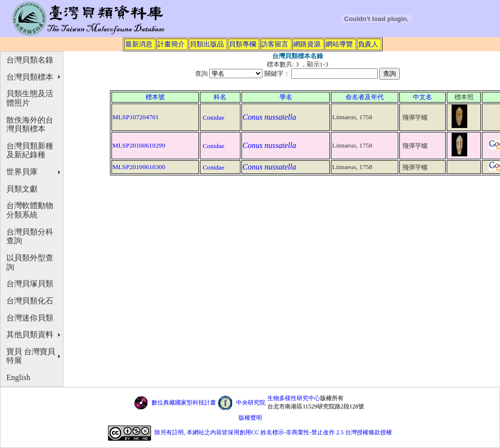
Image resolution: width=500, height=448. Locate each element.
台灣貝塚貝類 (30, 284)
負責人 (368, 44)
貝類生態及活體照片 (30, 98)
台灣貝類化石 (30, 301)
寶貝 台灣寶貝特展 (31, 356)
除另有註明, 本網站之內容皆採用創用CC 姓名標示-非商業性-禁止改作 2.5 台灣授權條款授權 (273, 432)
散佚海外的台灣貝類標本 (30, 125)
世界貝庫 (22, 172)
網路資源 (307, 44)
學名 (286, 97)
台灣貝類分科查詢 (30, 236)
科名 (220, 97)
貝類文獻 (22, 189)
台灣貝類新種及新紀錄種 (30, 150)
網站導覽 (339, 44)
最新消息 (139, 44)
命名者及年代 (365, 97)
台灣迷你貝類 (30, 318)
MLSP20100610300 (139, 167)
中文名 (423, 97)
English (18, 377)
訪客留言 (275, 44)
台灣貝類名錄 (30, 60)
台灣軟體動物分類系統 (30, 210)
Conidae (214, 117)
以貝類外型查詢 (30, 262)
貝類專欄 (242, 44)
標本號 (155, 97)
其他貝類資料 (30, 334)
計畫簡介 (171, 44)
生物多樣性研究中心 (294, 398)
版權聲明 (250, 418)
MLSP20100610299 (139, 145)
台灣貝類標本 (30, 77)
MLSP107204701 (136, 117)
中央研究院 (251, 403)
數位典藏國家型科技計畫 (184, 403)
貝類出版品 (207, 44)
